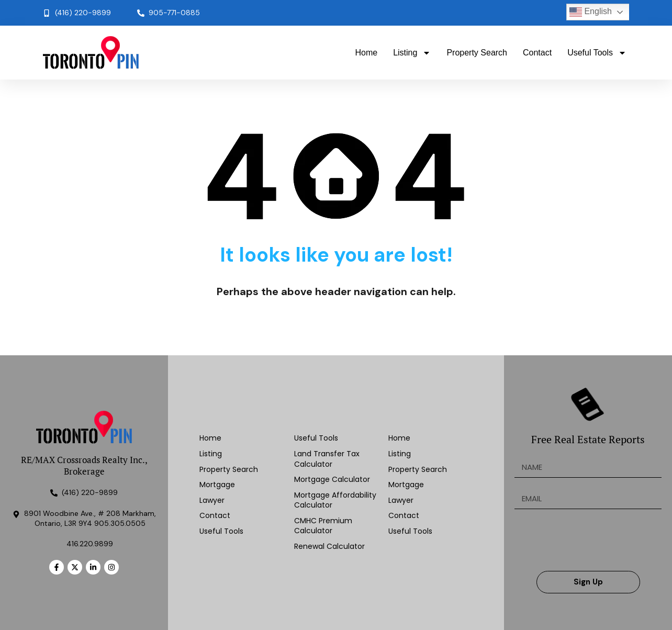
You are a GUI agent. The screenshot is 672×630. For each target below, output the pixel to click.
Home (366, 53)
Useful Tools (597, 53)
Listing (412, 53)
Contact (537, 53)
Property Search (477, 53)
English (591, 12)
